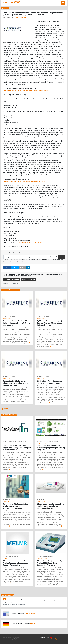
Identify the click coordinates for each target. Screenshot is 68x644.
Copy (61, 257)
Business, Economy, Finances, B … (18, 500)
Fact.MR (5, 558)
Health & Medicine (21, 17)
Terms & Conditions (22, 639)
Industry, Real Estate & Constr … (17, 441)
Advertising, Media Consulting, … (52, 441)
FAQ (2, 639)
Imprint (6, 639)
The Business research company (11, 443)
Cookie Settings (54, 639)
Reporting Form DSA (43, 639)
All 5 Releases (7, 409)
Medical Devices (18, 19)
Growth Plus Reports (8, 502)
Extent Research (41, 502)
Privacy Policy (13, 639)
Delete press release (12, 279)
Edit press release (28, 279)
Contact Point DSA (33, 639)
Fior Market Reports (42, 558)
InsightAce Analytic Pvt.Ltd (44, 443)
